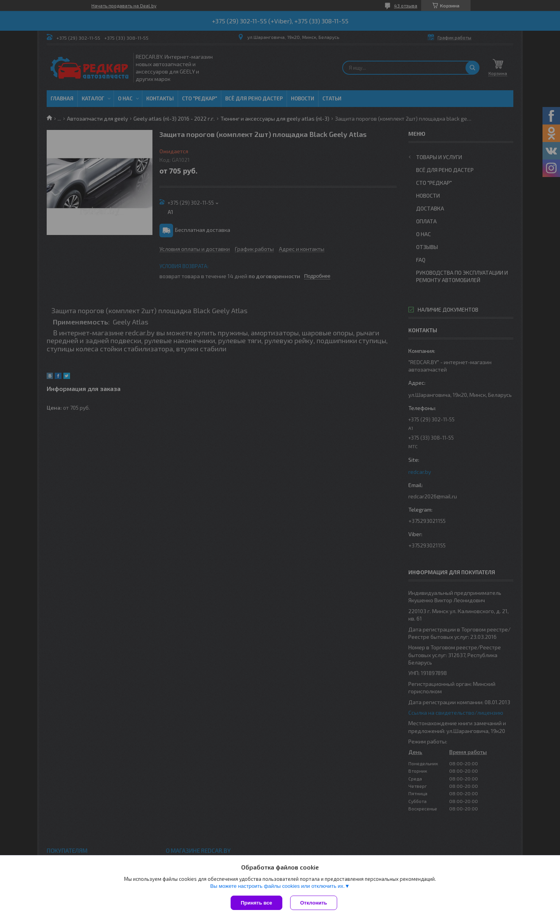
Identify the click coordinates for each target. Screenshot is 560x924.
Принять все (256, 903)
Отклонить (314, 903)
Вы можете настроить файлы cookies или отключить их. (277, 886)
